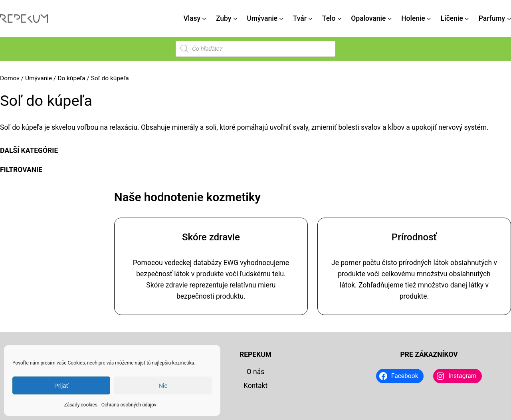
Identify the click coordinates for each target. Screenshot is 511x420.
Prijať (61, 385)
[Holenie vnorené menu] (429, 18)
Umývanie (39, 78)
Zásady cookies (80, 405)
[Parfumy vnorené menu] (509, 18)
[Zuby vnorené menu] (235, 18)
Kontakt (255, 386)
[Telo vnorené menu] (339, 18)
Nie (163, 385)
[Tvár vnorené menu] (310, 18)
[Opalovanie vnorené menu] (390, 18)
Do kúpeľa (71, 78)
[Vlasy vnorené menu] (204, 18)
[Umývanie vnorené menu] (281, 18)
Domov (10, 78)
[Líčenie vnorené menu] (467, 18)
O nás (256, 372)
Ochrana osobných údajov (129, 405)
